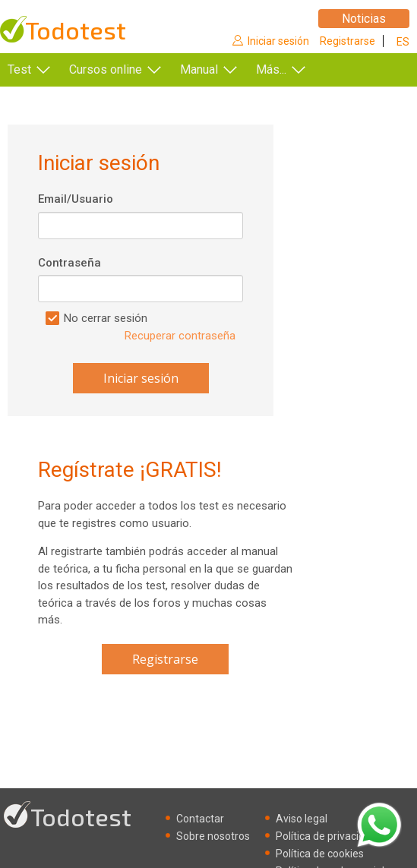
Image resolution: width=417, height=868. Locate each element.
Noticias (364, 19)
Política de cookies (320, 854)
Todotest (76, 30)
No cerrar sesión (106, 318)
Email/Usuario (76, 199)
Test (19, 69)
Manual (199, 69)
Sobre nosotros (213, 836)
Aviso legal (302, 819)
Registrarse (347, 41)
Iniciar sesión (278, 41)
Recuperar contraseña (180, 336)
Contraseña (69, 263)
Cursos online (106, 69)
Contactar (200, 819)
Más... (271, 69)
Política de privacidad (326, 836)
